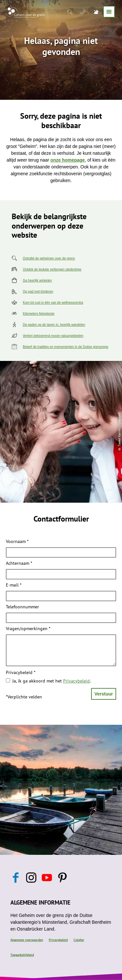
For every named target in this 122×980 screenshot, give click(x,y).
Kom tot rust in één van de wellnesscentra (53, 303)
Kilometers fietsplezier (39, 314)
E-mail (14, 585)
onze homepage (68, 160)
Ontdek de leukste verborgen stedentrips (52, 269)
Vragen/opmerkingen (28, 629)
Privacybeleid (21, 673)
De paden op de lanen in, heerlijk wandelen (54, 325)
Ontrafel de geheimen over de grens (49, 258)
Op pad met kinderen (38, 291)
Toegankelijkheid (22, 955)
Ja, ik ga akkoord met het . (52, 681)
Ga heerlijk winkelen (37, 280)
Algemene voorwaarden (27, 940)
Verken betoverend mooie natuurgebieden (53, 336)
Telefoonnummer (22, 607)
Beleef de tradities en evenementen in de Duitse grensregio (66, 347)
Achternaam (19, 563)
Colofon (79, 940)
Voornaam (17, 542)
